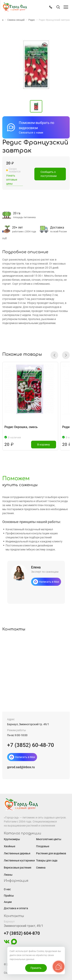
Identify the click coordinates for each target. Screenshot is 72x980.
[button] (54, 355)
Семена (41, 868)
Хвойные (10, 846)
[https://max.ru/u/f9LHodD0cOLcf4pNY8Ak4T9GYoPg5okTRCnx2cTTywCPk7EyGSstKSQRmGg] (14, 944)
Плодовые (43, 846)
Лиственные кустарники (19, 860)
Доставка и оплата (16, 908)
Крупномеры (12, 839)
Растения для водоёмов (51, 853)
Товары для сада (47, 860)
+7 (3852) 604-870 (22, 933)
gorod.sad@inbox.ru (21, 767)
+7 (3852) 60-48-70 (31, 745)
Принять (36, 968)
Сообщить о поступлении (49, 176)
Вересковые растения (18, 868)
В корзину (44, 445)
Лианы (8, 875)
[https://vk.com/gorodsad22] (7, 944)
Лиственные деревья (17, 853)
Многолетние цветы (49, 839)
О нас (7, 889)
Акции (8, 902)
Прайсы (9, 896)
